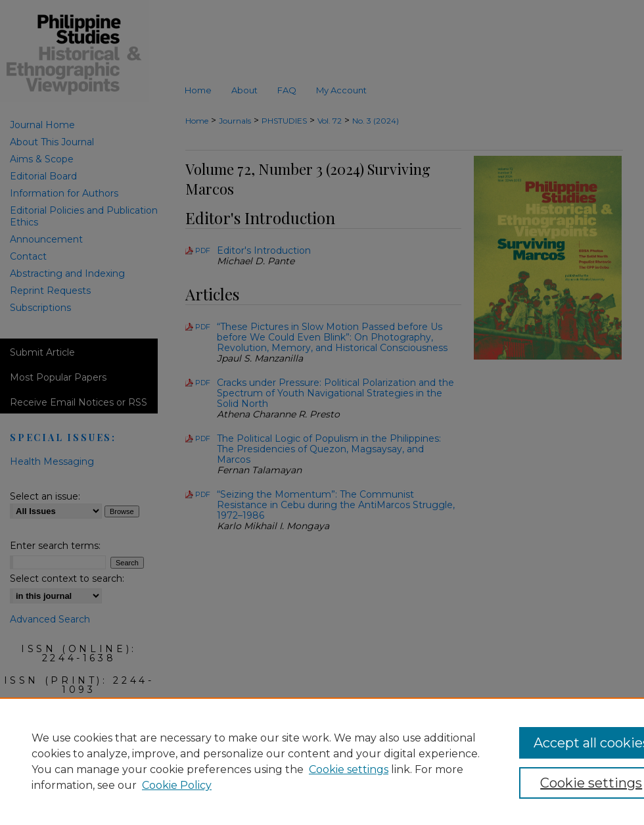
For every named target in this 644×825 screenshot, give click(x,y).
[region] (322, 761)
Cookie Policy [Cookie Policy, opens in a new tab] (177, 785)
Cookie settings (349, 769)
